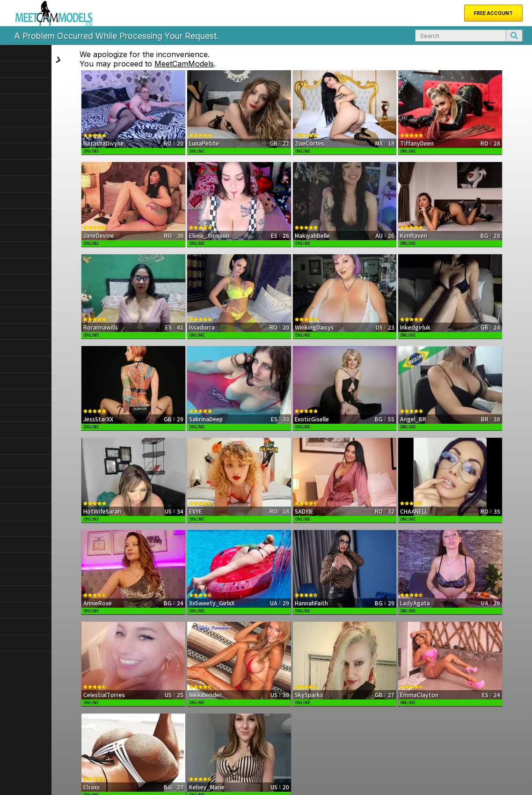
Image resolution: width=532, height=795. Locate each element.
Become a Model (176, 749)
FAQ (141, 749)
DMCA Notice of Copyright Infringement (381, 777)
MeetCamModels (236, 64)
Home (21, 749)
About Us (88, 749)
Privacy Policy (503, 777)
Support (118, 749)
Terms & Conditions (458, 777)
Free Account (493, 13)
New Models (52, 749)
